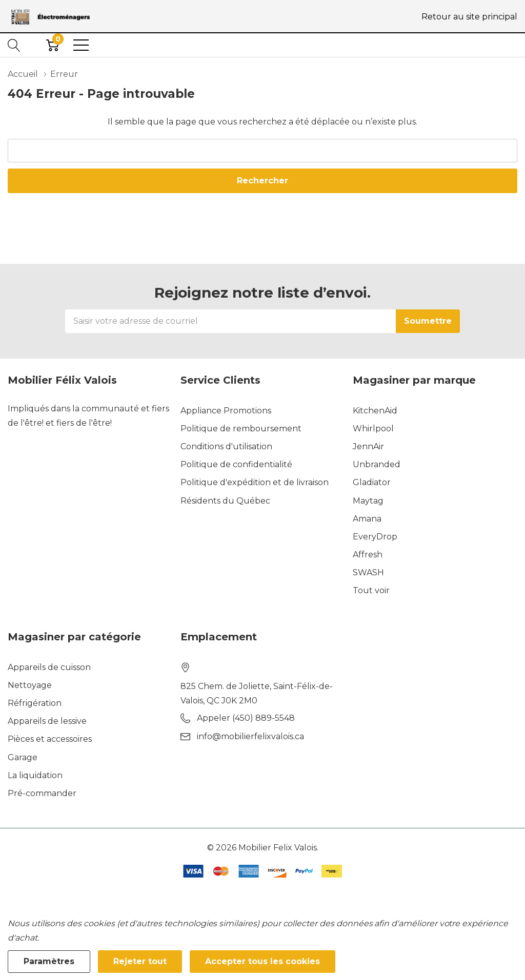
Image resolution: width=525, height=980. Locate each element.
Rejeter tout (140, 961)
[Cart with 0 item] (53, 45)
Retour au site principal (469, 17)
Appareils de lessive (47, 721)
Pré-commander (42, 793)
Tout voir (371, 590)
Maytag (368, 501)
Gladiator (372, 482)
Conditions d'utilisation (226, 446)
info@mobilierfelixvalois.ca (250, 736)
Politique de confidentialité (236, 464)
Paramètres (49, 961)
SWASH (368, 572)
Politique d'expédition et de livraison (255, 482)
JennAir (368, 446)
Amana (367, 519)
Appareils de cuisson (49, 667)
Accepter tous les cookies (262, 961)
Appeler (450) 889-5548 (246, 718)
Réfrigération (35, 703)
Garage (23, 757)
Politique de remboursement (241, 429)
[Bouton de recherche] (14, 45)
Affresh (368, 555)
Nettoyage (30, 685)
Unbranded (377, 464)
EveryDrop (375, 537)
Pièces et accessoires (50, 739)
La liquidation (35, 775)
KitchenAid (375, 411)
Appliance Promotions (226, 411)
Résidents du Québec (225, 501)
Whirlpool (373, 429)
